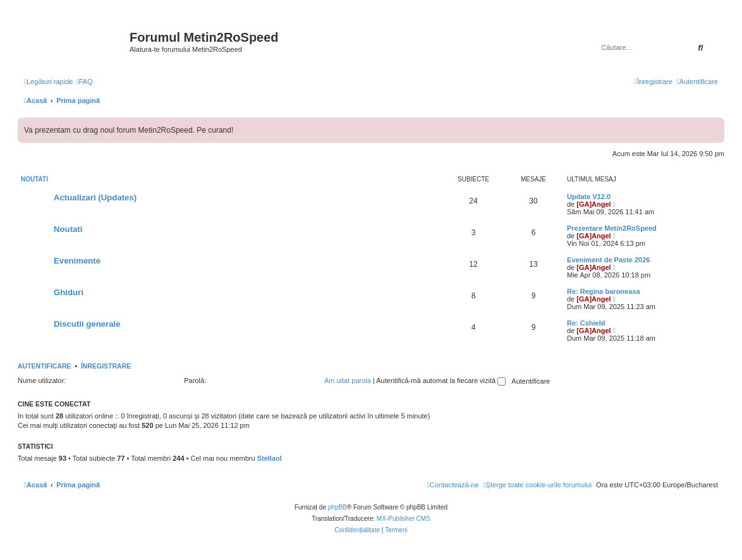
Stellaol (270, 458)
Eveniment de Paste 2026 (608, 260)
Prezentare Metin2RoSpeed (612, 228)
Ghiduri (69, 292)
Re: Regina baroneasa (604, 291)
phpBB (338, 507)
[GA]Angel (593, 204)
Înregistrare (106, 366)
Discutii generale (87, 324)
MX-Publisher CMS (404, 519)
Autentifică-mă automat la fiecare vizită (441, 380)
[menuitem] (84, 82)
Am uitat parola (348, 380)
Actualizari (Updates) (95, 198)
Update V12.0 (589, 197)
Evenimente (77, 261)
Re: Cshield (586, 323)
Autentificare (45, 366)
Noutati (34, 179)
